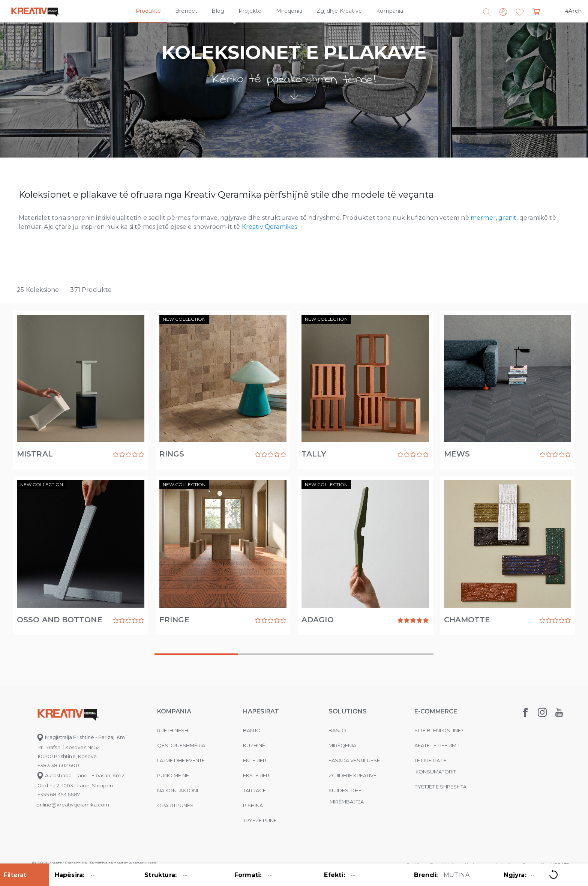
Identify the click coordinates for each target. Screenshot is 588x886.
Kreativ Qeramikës (270, 227)
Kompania (390, 11)
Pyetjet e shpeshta (440, 787)
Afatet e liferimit (437, 745)
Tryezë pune (260, 820)
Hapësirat (261, 711)
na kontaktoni (178, 790)
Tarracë (254, 790)
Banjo (252, 730)
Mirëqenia (289, 11)
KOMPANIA (174, 711)
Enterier (255, 760)
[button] (520, 12)
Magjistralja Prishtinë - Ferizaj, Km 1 (82, 737)
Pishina (253, 805)
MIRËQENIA (342, 745)
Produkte (148, 11)
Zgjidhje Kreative (339, 11)
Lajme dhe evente (181, 760)
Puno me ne (173, 775)
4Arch (573, 11)
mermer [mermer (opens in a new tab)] (483, 218)
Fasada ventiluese (354, 760)
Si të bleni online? (439, 730)
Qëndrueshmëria (181, 745)
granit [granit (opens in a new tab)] (507, 218)
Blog (218, 11)
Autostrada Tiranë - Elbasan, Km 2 (80, 775)
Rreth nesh (173, 730)
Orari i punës (175, 805)
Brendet (186, 11)
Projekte (250, 11)
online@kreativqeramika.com (73, 805)
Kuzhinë (254, 745)
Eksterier (256, 775)
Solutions (348, 711)
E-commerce (436, 711)
